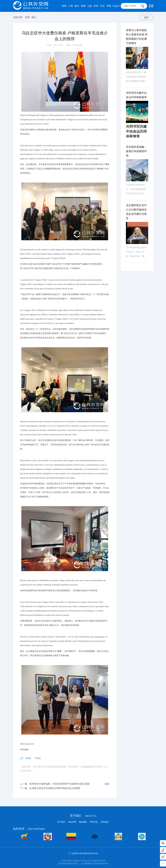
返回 (146, 17)
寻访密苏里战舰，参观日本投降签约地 (136, 159)
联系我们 (105, 822)
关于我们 (83, 816)
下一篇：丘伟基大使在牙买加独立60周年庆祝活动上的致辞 (50, 793)
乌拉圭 (28, 763)
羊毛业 (38, 763)
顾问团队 (83, 822)
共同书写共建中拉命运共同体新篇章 (136, 103)
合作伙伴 (29, 828)
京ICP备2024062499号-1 (69, 864)
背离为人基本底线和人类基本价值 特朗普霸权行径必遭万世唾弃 (137, 45)
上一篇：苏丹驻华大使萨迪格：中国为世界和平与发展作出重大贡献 (55, 788)
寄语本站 (94, 822)
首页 (27, 17)
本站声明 (72, 822)
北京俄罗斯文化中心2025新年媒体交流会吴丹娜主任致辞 (136, 220)
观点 (34, 17)
